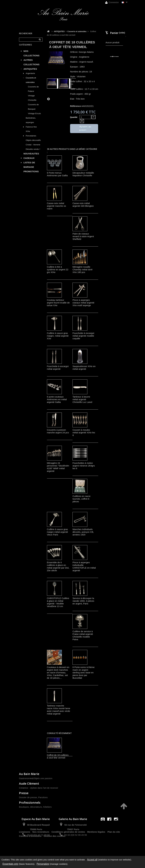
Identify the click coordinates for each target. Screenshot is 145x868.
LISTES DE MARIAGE (29, 168)
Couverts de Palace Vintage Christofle (33, 97)
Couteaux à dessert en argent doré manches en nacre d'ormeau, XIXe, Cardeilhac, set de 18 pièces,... (58, 673)
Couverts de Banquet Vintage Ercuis (34, 112)
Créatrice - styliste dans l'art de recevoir (39, 788)
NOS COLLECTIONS (31, 57)
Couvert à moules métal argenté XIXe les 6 (84, 433)
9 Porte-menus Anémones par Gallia (57, 174)
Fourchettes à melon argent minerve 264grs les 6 (84, 466)
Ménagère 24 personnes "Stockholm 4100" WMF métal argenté (58, 467)
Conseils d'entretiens (30, 850)
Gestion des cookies (55, 850)
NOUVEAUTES (31, 157)
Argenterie (30, 77)
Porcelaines (31, 139)
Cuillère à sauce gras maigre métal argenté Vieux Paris (57, 532)
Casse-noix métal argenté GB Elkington (83, 205)
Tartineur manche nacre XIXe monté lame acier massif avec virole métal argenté (59, 710)
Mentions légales (96, 845)
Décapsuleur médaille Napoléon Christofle (83, 174)
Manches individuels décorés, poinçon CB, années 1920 (83, 532)
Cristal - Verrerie (33, 148)
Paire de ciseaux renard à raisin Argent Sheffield (83, 236)
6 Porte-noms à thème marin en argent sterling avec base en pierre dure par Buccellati (83, 673)
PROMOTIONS (31, 175)
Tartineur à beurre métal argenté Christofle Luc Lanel (82, 399)
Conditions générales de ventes (68, 845)
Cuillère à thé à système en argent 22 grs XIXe (58, 269)
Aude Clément (29, 784)
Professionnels (30, 803)
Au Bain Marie (29, 774)
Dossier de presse (28, 797)
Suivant (48, 99)
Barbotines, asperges (31, 124)
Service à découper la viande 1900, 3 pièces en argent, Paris (83, 601)
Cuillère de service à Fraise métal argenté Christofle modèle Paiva (83, 635)
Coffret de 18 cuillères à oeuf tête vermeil (58, 756)
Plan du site (114, 845)
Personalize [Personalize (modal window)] (43, 864)
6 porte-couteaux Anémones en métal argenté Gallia (57, 399)
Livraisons (25, 845)
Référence (76, 106)
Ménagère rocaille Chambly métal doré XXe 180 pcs (82, 269)
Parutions (43, 797)
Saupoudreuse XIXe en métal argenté (84, 368)
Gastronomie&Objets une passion (36, 778)
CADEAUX (29, 161)
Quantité (74, 117)
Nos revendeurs (41, 845)
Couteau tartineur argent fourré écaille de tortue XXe (58, 303)
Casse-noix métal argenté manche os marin (56, 206)
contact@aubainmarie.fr (110, 826)
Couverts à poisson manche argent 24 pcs (58, 431)
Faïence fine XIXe (31, 132)
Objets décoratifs (33, 144)
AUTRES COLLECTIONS (31, 66)
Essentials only (10, 864)
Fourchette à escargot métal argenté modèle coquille (83, 336)
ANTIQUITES (30, 72)
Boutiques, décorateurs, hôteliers (35, 807)
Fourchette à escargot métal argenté (58, 368)
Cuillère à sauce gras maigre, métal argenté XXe (58, 336)
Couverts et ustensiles (31, 83)
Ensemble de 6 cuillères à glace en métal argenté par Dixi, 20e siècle (58, 566)
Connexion (112, 2)
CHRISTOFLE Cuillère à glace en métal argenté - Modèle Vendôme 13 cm (58, 602)
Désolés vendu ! (33, 153)
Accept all (92, 860)
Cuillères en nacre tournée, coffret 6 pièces (81, 499)
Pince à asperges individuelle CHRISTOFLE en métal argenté (84, 566)
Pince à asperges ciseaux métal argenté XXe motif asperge (83, 303)
